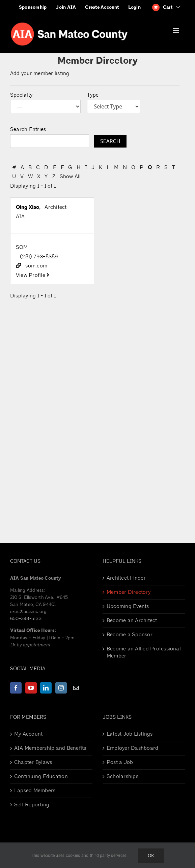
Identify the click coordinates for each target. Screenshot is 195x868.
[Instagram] (61, 688)
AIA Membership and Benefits (50, 748)
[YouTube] (31, 688)
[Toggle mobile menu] (176, 30)
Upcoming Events (128, 606)
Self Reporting (32, 805)
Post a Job (120, 762)
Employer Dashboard (132, 748)
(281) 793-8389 (39, 257)
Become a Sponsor (130, 635)
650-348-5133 (26, 619)
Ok (151, 856)
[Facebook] (16, 688)
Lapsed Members (35, 791)
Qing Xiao (27, 207)
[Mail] (76, 688)
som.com (36, 266)
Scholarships (122, 776)
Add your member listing (40, 73)
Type (93, 95)
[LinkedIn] (46, 688)
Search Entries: (29, 129)
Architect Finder (126, 578)
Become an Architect (132, 620)
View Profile (33, 275)
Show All (70, 176)
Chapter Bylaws (33, 762)
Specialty (21, 95)
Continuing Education (41, 776)
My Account (28, 734)
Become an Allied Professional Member (144, 652)
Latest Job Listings (130, 734)
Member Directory (129, 592)
